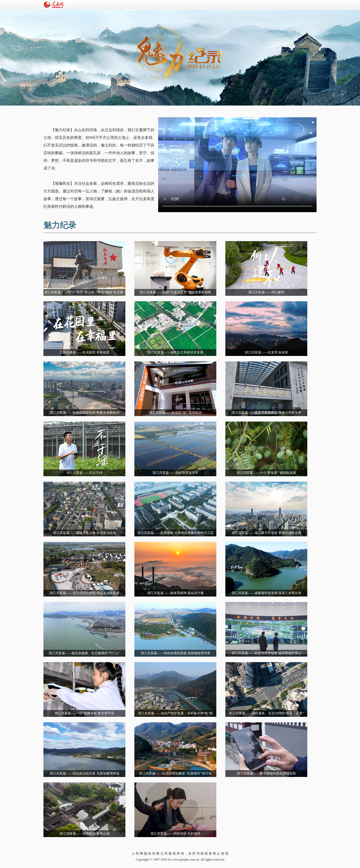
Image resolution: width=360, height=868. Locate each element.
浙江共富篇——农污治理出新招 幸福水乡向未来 (85, 593)
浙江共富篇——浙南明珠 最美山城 (85, 834)
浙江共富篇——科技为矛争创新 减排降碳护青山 (266, 653)
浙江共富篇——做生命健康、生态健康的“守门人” (85, 653)
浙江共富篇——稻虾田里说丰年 (175, 473)
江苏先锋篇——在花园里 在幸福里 (85, 352)
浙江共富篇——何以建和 (266, 292)
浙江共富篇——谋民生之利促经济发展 (175, 352)
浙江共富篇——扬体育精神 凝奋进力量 (175, 593)
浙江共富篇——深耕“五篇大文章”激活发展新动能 (175, 292)
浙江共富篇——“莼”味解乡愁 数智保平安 (84, 713)
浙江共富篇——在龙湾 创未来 (266, 352)
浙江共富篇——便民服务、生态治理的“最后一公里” (266, 713)
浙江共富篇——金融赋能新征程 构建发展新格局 (85, 413)
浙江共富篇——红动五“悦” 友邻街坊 (175, 413)
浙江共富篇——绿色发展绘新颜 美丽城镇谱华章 (175, 653)
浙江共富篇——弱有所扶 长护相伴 (175, 834)
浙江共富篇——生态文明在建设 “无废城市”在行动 (175, 773)
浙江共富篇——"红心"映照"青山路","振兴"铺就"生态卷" (84, 292)
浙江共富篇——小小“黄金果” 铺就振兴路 (266, 473)
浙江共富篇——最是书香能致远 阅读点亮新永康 (266, 413)
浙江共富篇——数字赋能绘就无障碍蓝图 (266, 773)
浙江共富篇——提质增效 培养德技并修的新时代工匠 (175, 533)
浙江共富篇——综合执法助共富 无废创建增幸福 (85, 773)
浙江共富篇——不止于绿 (84, 473)
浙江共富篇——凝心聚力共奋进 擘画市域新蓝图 (266, 533)
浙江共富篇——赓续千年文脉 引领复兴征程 (85, 533)
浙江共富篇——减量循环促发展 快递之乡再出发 (266, 593)
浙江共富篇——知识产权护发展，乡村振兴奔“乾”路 (175, 713)
